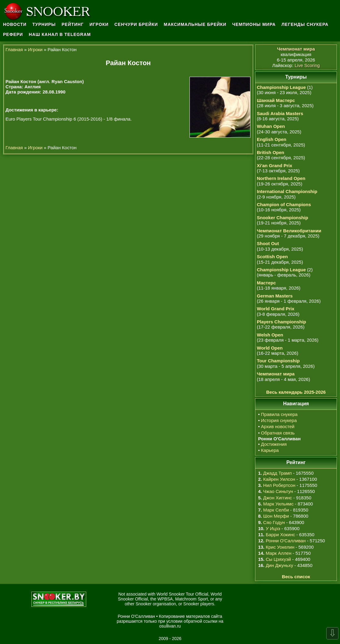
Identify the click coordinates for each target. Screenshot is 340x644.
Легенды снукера (305, 24)
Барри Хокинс (280, 535)
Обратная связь (278, 433)
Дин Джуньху (279, 565)
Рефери (13, 34)
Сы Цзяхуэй (278, 559)
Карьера (270, 450)
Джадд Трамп (278, 473)
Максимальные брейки (195, 24)
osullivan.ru (170, 626)
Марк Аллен (278, 553)
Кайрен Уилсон (279, 479)
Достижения (274, 444)
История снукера (279, 420)
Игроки (99, 24)
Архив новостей (278, 426)
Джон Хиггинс (278, 498)
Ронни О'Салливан (286, 541)
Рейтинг (73, 24)
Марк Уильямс (278, 504)
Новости (15, 24)
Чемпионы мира (254, 24)
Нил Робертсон (279, 485)
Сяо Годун (274, 522)
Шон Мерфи (276, 516)
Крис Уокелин (280, 547)
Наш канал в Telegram (60, 34)
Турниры (44, 24)
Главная (14, 49)
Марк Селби (276, 510)
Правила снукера (279, 414)
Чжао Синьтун (278, 491)
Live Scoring (307, 65)
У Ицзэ (273, 528)
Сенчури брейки (136, 24)
